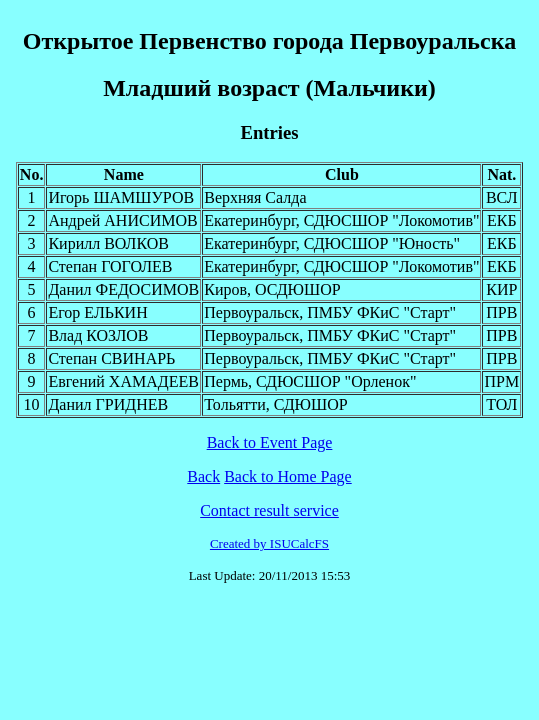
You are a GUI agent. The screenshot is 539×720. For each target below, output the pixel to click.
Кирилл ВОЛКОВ (108, 243)
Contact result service (269, 510)
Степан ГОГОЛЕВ (110, 266)
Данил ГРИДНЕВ (108, 404)
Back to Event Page (270, 442)
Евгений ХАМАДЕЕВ (123, 381)
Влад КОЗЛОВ (98, 335)
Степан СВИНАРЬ (111, 358)
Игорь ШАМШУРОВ (121, 197)
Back (203, 476)
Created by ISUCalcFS (269, 543)
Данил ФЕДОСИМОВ (123, 289)
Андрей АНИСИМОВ (122, 220)
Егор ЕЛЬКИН (97, 312)
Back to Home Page (288, 476)
